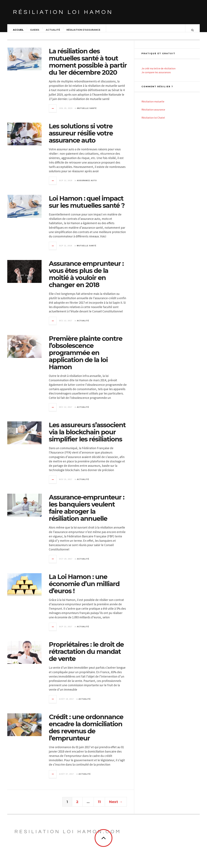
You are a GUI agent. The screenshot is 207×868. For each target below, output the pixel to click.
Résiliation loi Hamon (63, 12)
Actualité (53, 30)
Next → (116, 805)
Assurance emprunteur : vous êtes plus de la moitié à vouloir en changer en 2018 (86, 277)
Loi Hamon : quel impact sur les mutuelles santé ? (87, 205)
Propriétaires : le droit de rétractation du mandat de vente (86, 655)
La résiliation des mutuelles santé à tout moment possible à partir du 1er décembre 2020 (88, 65)
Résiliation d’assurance (84, 30)
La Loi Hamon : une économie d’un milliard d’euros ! (84, 587)
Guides (35, 30)
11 (99, 805)
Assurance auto (87, 184)
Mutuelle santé (87, 111)
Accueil (18, 30)
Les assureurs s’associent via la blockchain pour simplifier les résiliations (87, 435)
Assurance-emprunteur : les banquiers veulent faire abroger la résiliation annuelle (87, 511)
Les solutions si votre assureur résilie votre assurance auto (81, 136)
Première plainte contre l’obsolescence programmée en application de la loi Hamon (86, 356)
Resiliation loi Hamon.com (68, 835)
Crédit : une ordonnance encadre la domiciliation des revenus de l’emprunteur (86, 731)
